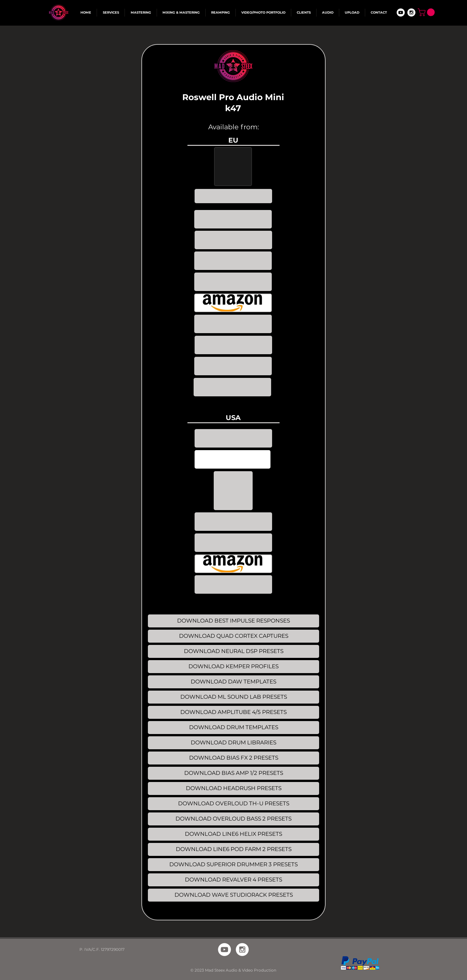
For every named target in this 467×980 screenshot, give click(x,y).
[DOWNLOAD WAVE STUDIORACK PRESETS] (233, 895)
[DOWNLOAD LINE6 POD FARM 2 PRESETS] (233, 849)
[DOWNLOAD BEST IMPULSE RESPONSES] (233, 621)
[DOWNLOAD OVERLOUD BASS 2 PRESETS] (233, 819)
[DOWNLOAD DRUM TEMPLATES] (233, 728)
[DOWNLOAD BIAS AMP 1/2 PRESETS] (233, 773)
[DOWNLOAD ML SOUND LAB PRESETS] (233, 697)
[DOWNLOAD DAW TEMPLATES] (233, 682)
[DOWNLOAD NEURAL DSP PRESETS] (233, 651)
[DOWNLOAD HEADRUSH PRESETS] (233, 788)
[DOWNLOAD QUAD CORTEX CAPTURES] (233, 636)
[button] (427, 12)
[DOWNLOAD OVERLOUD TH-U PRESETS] (233, 804)
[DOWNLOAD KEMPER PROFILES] (233, 667)
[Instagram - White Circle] (411, 12)
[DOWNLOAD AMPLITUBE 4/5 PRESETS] (233, 712)
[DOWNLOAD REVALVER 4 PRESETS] (233, 880)
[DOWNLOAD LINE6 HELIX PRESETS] (233, 834)
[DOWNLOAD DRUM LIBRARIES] (233, 743)
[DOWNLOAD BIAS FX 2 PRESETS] (233, 758)
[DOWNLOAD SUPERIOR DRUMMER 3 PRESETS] (233, 865)
